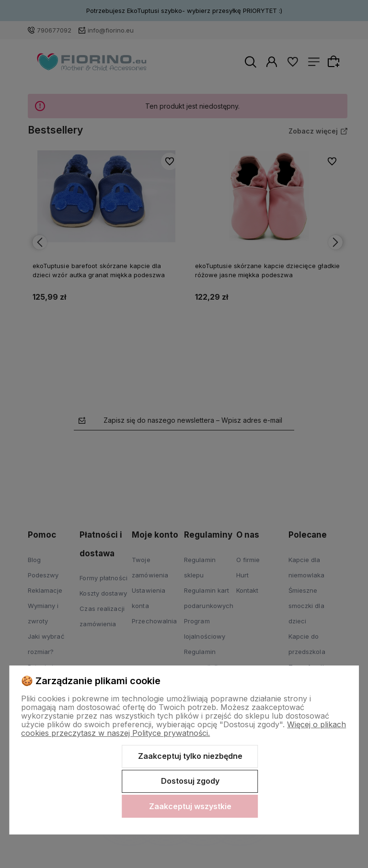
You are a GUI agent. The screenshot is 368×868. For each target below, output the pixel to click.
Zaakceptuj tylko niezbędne (190, 756)
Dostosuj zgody (190, 781)
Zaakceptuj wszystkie (190, 806)
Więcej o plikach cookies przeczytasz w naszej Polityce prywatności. (184, 729)
